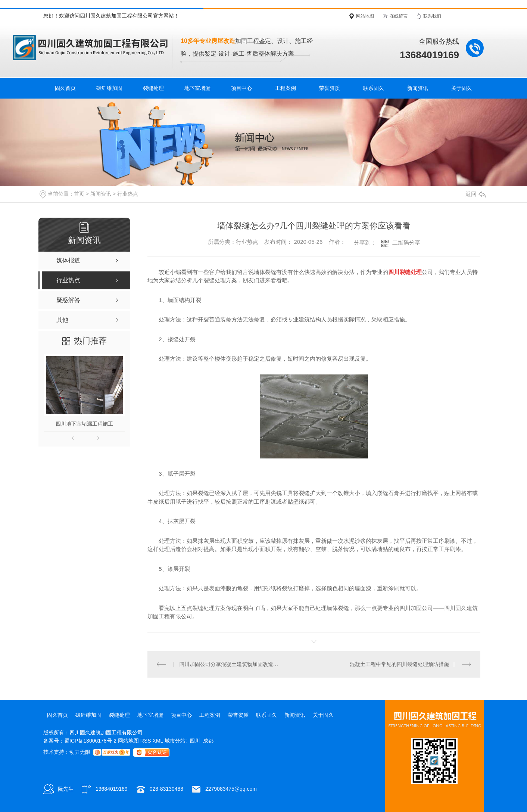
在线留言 (399, 16)
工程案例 (286, 88)
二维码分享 (406, 242)
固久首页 (65, 88)
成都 (208, 741)
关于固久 (462, 88)
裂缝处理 (153, 88)
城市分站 (175, 741)
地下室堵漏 (197, 88)
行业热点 (128, 194)
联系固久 (374, 88)
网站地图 (365, 16)
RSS (146, 741)
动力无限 (80, 752)
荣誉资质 (330, 88)
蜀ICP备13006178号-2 (90, 741)
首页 (79, 194)
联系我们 (432, 16)
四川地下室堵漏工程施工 (84, 424)
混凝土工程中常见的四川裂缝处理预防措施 (399, 664)
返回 (475, 194)
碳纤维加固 (109, 88)
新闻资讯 (418, 88)
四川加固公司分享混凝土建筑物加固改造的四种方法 (231, 664)
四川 (195, 741)
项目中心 (241, 88)
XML (159, 741)
